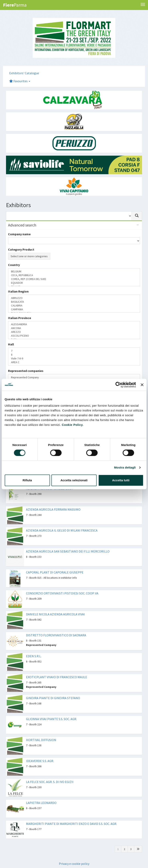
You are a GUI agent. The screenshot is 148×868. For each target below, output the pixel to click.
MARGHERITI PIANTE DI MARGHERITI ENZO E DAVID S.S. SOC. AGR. (71, 824)
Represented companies (26, 371)
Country (14, 265)
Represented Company (74, 377)
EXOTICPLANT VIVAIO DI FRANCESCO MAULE (57, 677)
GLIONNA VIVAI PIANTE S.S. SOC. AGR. (51, 719)
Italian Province (20, 318)
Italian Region (18, 291)
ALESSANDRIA (74, 324)
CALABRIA (74, 306)
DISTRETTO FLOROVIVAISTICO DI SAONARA (56, 635)
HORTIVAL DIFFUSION (41, 740)
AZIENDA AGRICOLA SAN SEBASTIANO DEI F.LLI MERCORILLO (68, 551)
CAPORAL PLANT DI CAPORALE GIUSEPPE (55, 572)
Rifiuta (27, 480)
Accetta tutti (121, 480)
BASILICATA (74, 302)
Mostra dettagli (125, 467)
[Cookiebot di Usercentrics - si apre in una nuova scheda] (118, 385)
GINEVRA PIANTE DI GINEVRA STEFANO (53, 698)
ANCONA (74, 328)
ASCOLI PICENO (74, 336)
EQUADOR (74, 283)
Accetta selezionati (74, 480)
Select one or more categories (29, 256)
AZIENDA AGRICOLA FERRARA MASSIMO (53, 509)
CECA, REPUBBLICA (74, 275)
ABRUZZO (74, 298)
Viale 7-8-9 (74, 358)
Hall (11, 344)
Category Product (21, 249)
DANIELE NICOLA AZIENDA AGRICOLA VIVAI (55, 614)
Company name (19, 234)
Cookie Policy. (72, 425)
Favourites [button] (20, 81)
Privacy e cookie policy (74, 864)
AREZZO (74, 332)
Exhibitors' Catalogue (24, 73)
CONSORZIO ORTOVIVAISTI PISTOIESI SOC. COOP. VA (62, 593)
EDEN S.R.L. (34, 656)
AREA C (74, 362)
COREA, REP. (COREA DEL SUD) (74, 279)
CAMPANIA (74, 309)
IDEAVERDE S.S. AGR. (40, 761)
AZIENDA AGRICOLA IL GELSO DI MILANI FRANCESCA (62, 530)
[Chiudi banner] (142, 385)
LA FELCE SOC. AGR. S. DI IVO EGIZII (50, 782)
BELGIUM (74, 271)
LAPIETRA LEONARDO (41, 803)
